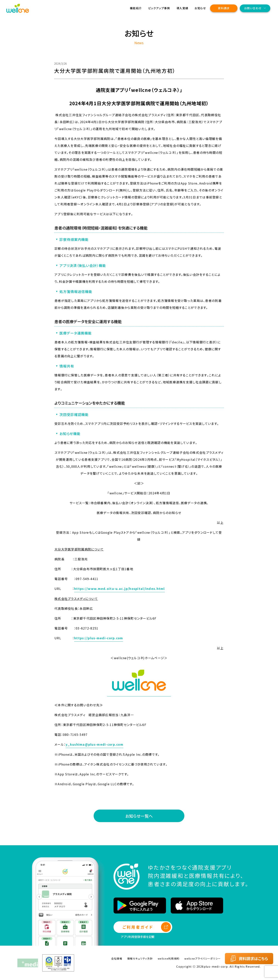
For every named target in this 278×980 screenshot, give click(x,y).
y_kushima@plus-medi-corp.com (95, 744)
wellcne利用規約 (169, 958)
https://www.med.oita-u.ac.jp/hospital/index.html (119, 589)
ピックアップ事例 (159, 8)
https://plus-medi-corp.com (99, 638)
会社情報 (117, 958)
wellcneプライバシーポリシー (203, 958)
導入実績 (182, 8)
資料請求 (224, 8)
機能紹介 (136, 8)
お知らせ (200, 8)
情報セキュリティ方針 (140, 958)
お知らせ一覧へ (139, 816)
